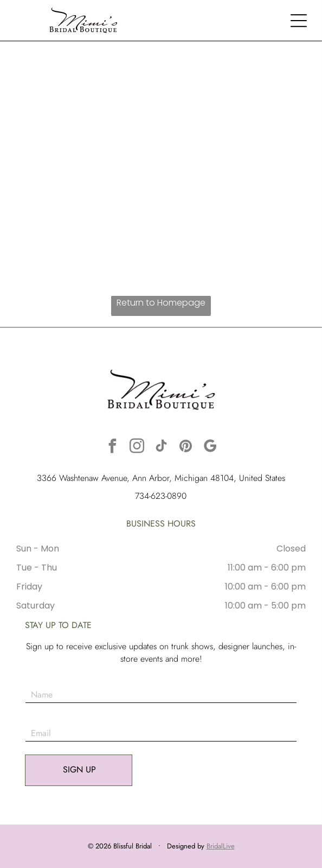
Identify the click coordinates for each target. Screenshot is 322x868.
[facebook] (112, 448)
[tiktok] (161, 448)
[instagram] (137, 448)
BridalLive (221, 846)
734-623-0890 (161, 496)
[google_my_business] (210, 448)
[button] (299, 21)
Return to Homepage (161, 303)
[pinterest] (185, 448)
